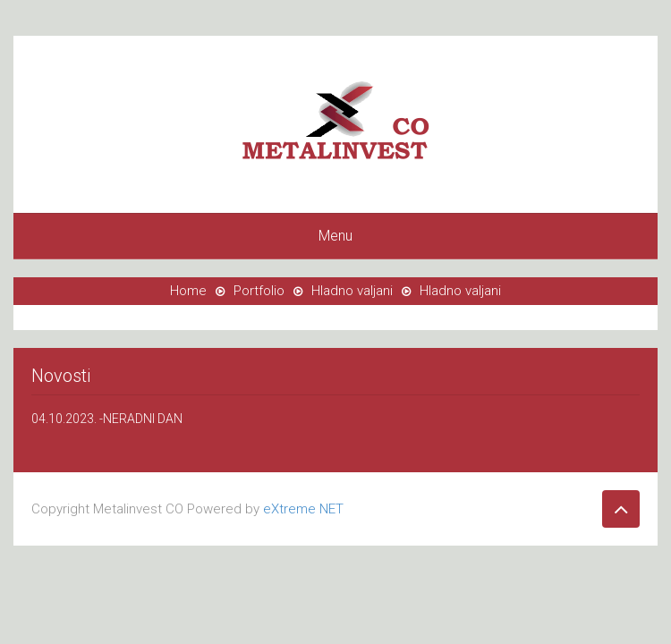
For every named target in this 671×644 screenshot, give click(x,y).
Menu (335, 236)
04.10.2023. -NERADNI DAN (107, 419)
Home (188, 291)
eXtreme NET (303, 509)
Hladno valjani (352, 291)
